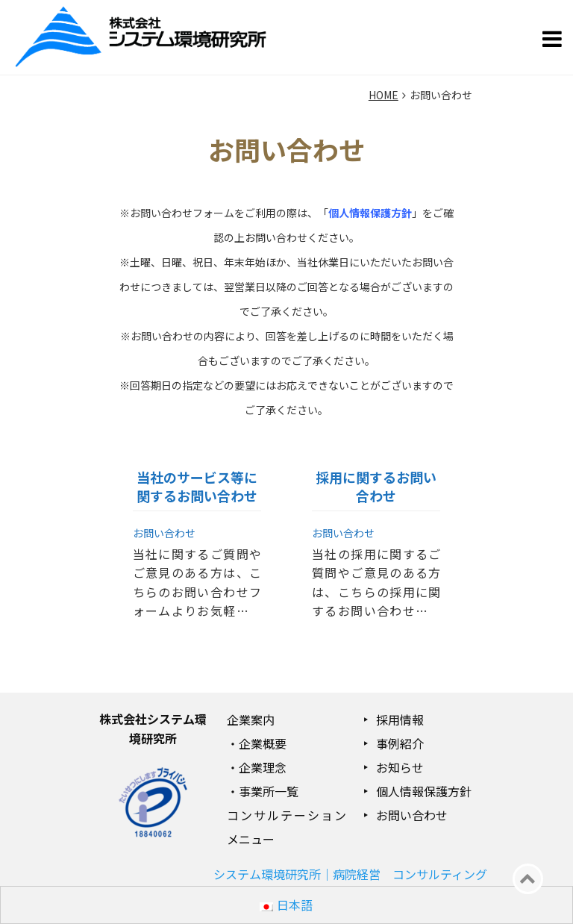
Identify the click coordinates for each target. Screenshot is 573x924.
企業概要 (263, 743)
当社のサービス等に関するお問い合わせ (197, 486)
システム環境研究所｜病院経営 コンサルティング (350, 874)
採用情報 (400, 719)
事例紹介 (400, 743)
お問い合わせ (412, 815)
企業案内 (251, 719)
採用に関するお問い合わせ (376, 486)
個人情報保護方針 (424, 791)
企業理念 (263, 767)
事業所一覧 (269, 791)
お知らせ (400, 767)
